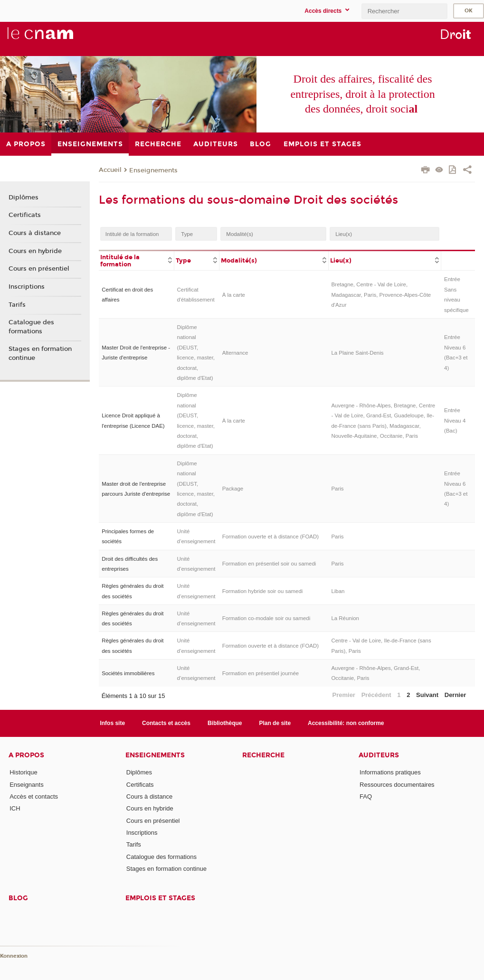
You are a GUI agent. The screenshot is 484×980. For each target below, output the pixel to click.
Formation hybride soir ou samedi (263, 591)
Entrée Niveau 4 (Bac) (455, 420)
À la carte (234, 295)
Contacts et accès (166, 723)
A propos (26, 755)
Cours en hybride (35, 251)
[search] (404, 11)
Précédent (376, 695)
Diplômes (24, 198)
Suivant (427, 695)
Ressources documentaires (397, 785)
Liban (338, 591)
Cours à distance (35, 233)
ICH (15, 808)
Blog (18, 898)
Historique (24, 772)
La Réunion (345, 618)
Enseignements (153, 170)
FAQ (366, 796)
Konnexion (14, 956)
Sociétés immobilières (128, 673)
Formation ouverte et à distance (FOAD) (270, 537)
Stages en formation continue (40, 353)
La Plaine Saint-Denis (357, 353)
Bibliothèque (225, 723)
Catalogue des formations (31, 327)
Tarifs (17, 305)
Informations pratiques (390, 772)
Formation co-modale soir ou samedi (266, 618)
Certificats (25, 215)
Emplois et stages (160, 898)
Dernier (456, 695)
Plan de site (275, 723)
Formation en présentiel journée (261, 673)
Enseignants (27, 785)
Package (233, 489)
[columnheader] (136, 260)
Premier (344, 695)
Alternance (235, 353)
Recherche (263, 755)
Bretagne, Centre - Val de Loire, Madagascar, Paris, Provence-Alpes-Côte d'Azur (381, 295)
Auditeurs (379, 755)
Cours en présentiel (39, 269)
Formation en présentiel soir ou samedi (269, 564)
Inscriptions (27, 287)
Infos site (112, 723)
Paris (337, 489)
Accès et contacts (34, 796)
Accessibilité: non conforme (346, 723)
